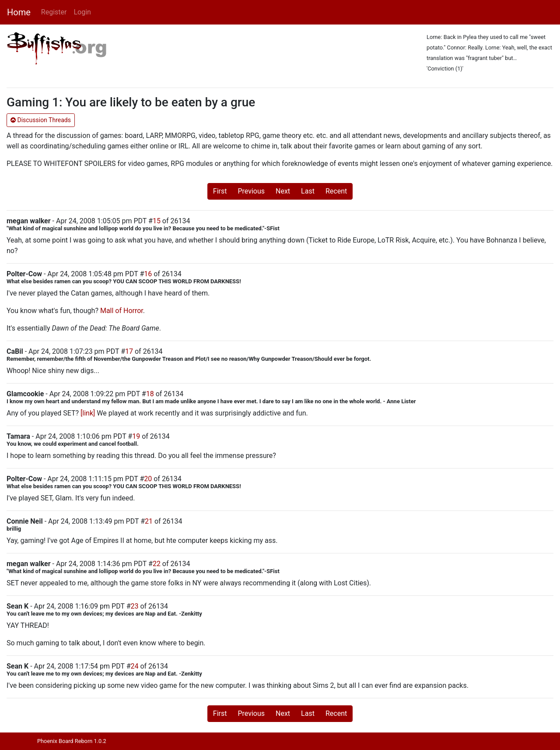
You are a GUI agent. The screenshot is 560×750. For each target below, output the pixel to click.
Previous (251, 191)
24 (134, 666)
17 (129, 351)
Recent (336, 191)
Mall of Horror (122, 311)
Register (54, 12)
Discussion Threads (41, 120)
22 (157, 564)
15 (157, 221)
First (220, 191)
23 (134, 606)
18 (150, 394)
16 (148, 274)
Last (308, 191)
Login (82, 12)
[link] (88, 413)
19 (136, 436)
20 (148, 479)
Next (283, 191)
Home (19, 12)
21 (149, 521)
